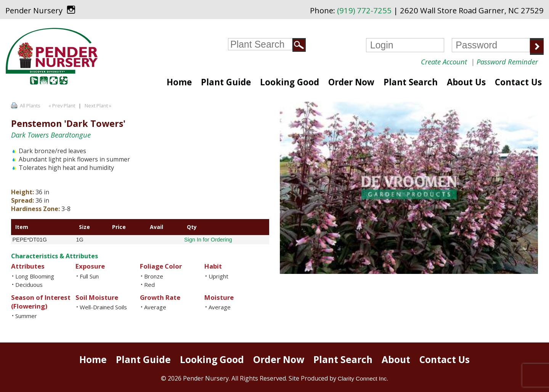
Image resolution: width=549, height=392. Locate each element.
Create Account (444, 62)
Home (179, 82)
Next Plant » (99, 106)
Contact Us (518, 82)
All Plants (30, 106)
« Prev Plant (61, 106)
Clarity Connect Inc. (363, 378)
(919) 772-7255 (364, 10)
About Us (466, 82)
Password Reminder (507, 62)
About (396, 359)
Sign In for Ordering (208, 240)
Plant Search (411, 82)
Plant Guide (226, 82)
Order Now (351, 82)
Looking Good (290, 82)
